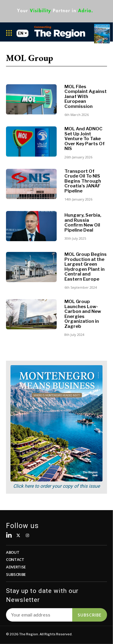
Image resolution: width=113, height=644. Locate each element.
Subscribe (90, 615)
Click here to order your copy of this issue (56, 486)
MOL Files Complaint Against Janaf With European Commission (86, 97)
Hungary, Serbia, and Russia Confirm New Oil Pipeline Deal (83, 223)
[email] (39, 615)
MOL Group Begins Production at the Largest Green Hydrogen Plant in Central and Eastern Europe (86, 267)
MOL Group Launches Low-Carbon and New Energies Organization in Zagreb (83, 314)
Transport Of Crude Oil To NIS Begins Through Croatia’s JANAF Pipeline (83, 181)
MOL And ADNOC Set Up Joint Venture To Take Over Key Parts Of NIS (85, 139)
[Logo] (59, 32)
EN (22, 33)
